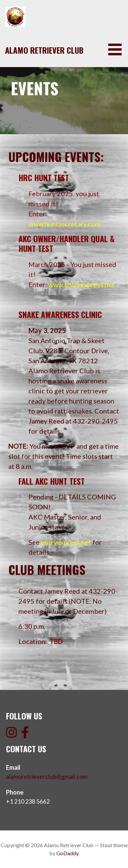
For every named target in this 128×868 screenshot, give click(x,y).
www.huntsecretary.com (65, 224)
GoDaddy (68, 853)
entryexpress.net (66, 542)
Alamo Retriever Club (44, 50)
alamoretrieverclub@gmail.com (47, 776)
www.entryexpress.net (81, 284)
